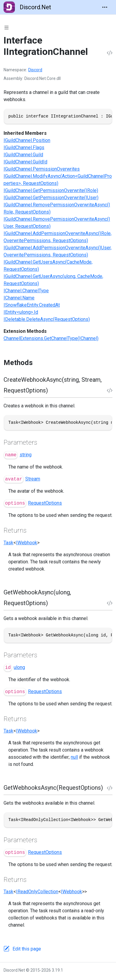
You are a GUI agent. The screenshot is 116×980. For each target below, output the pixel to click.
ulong (19, 667)
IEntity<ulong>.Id (21, 312)
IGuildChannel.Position (27, 140)
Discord (35, 70)
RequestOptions (45, 503)
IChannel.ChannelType (26, 291)
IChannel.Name (19, 298)
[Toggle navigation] (105, 7)
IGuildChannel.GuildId (25, 162)
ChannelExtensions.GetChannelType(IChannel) (51, 338)
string (26, 455)
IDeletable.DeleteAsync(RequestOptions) (47, 319)
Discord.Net (27, 7)
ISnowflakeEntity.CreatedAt (32, 305)
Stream (33, 479)
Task (8, 543)
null (74, 757)
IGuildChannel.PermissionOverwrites (42, 169)
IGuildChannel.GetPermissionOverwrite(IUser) (51, 198)
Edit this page (27, 949)
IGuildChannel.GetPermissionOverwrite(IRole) (51, 190)
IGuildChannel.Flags (24, 147)
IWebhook (27, 543)
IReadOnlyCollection (37, 892)
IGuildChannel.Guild (23, 155)
